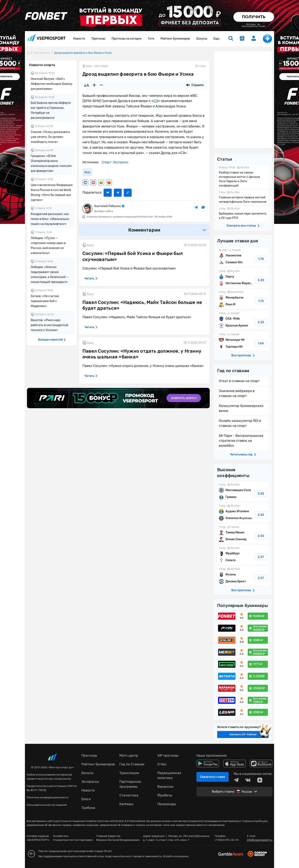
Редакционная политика (169, 775)
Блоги (86, 799)
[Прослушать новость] (188, 85)
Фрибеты (165, 795)
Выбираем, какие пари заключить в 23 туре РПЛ (243, 214)
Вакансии (165, 787)
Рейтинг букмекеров (175, 39)
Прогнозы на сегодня (126, 39)
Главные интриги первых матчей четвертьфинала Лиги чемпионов (243, 198)
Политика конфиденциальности (47, 797)
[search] (231, 39)
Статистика (129, 795)
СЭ (156, 101)
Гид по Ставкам (132, 764)
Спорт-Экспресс (115, 162)
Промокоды (167, 804)
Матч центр (129, 756)
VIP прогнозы (168, 756)
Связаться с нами (213, 777)
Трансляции (129, 773)
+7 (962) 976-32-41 (226, 840)
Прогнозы (98, 39)
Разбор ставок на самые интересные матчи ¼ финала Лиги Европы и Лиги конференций (243, 177)
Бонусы (202, 39)
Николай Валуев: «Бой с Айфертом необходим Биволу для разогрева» (52, 84)
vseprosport (46, 38)
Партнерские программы (130, 784)
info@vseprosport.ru (260, 840)
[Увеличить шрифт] (94, 85)
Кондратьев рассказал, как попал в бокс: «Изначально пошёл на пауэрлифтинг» (50, 219)
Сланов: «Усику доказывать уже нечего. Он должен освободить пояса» (50, 137)
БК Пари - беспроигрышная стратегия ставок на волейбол (241, 441)
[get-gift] (242, 39)
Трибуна (88, 808)
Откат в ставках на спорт (239, 381)
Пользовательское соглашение (47, 805)
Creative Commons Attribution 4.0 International (115, 821)
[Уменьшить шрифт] (101, 85)
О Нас (162, 764)
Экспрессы (90, 782)
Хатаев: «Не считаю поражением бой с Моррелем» (45, 301)
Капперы (126, 804)
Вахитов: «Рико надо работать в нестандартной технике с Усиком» (50, 325)
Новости (79, 39)
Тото (151, 39)
